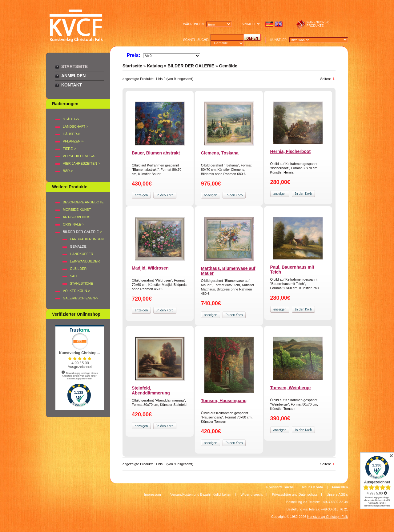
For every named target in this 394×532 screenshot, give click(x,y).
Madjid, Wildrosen (150, 268)
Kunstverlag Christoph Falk (328, 517)
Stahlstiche (81, 283)
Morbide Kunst (77, 210)
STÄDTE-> (71, 119)
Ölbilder (78, 269)
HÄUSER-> (71, 134)
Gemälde (228, 66)
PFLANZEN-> (73, 141)
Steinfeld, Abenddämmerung (151, 390)
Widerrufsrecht (252, 494)
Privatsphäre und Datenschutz (295, 494)
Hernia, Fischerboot (290, 151)
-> (82, 232)
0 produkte (318, 24)
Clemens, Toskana (220, 153)
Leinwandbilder (85, 261)
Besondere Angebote (83, 202)
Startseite (74, 66)
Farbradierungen (87, 239)
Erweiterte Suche (280, 487)
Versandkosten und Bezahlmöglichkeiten (201, 494)
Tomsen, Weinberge (291, 388)
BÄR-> (68, 171)
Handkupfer (82, 254)
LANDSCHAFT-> (76, 126)
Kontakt (72, 85)
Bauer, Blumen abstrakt (156, 153)
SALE (74, 276)
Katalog (155, 66)
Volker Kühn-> (76, 291)
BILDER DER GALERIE (191, 66)
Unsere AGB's (337, 494)
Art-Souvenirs (77, 217)
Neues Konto (313, 487)
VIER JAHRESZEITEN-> (81, 163)
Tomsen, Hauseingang (224, 401)
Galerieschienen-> (80, 298)
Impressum (152, 494)
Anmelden (73, 76)
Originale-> (74, 224)
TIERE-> (69, 149)
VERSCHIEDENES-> (79, 156)
